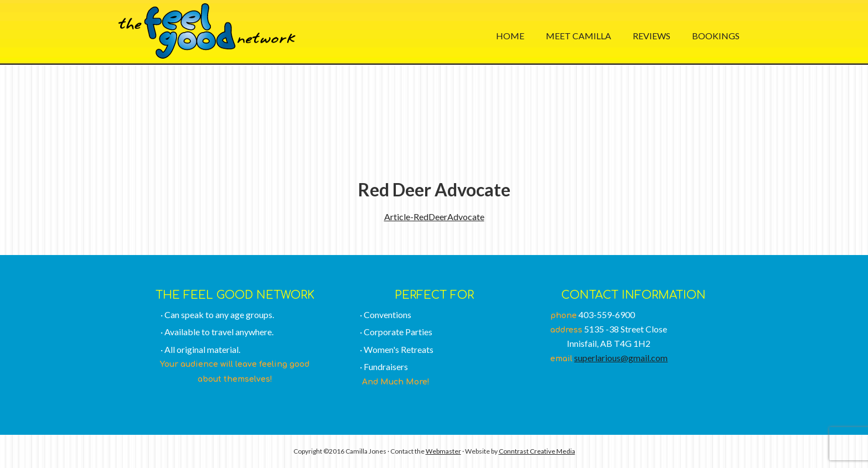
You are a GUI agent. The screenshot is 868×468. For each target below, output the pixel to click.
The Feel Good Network (207, 31)
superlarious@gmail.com (621, 358)
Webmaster (443, 451)
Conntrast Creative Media (537, 451)
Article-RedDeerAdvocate (434, 217)
